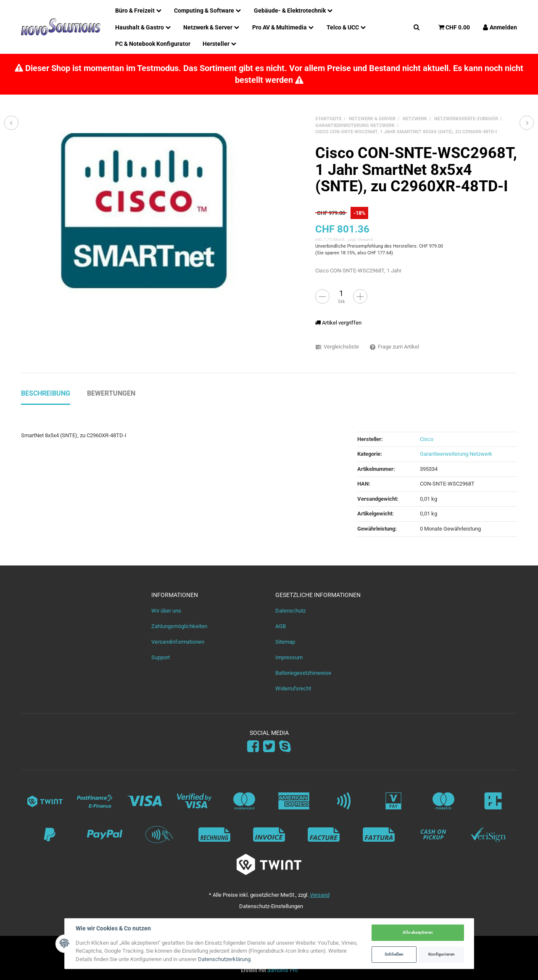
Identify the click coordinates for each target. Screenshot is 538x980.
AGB (281, 626)
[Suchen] (417, 27)
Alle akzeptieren (418, 932)
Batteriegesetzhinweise (303, 673)
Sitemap (285, 642)
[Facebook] (253, 747)
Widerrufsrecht (293, 688)
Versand (365, 239)
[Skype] (285, 747)
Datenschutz (290, 611)
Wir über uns (166, 611)
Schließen (394, 954)
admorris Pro (282, 970)
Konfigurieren (442, 954)
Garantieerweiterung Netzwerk (456, 454)
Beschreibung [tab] (46, 393)
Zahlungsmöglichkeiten (179, 626)
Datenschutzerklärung (224, 959)
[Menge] (341, 293)
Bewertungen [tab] (111, 393)
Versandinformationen (178, 642)
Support (161, 657)
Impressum (289, 657)
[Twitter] (269, 747)
